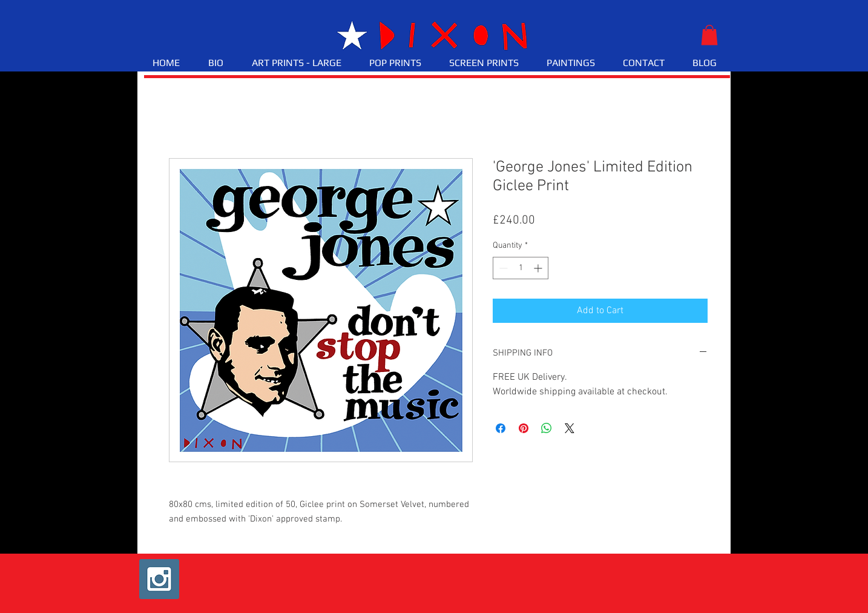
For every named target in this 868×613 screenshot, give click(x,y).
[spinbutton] (521, 268)
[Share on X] (570, 428)
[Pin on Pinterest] (524, 428)
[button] (709, 35)
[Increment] (539, 268)
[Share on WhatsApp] (547, 428)
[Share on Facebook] (501, 428)
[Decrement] (502, 268)
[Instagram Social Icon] (159, 579)
